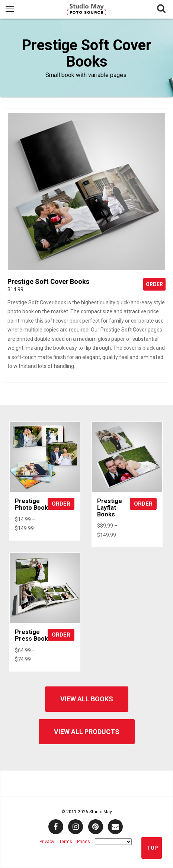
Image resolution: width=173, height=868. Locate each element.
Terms (66, 842)
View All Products (87, 732)
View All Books (87, 699)
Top (153, 848)
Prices (84, 842)
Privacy (47, 842)
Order (154, 284)
